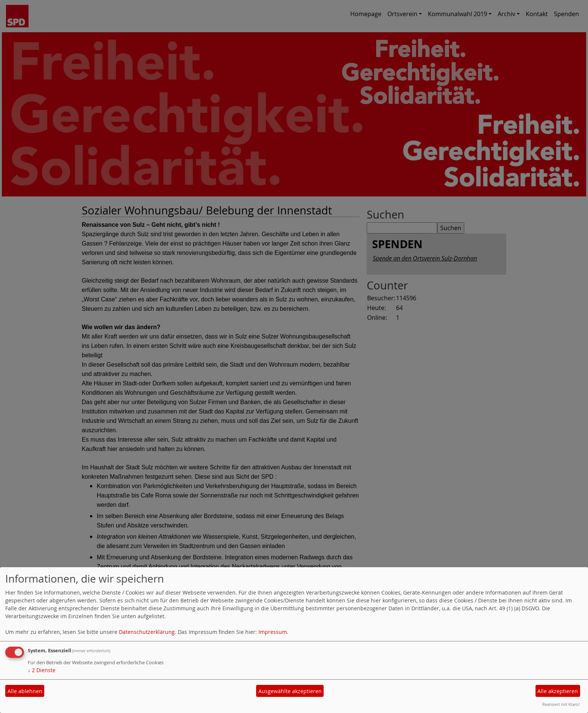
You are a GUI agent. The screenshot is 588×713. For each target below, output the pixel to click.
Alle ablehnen (25, 691)
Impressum (273, 632)
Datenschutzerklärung (147, 632)
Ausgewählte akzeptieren (290, 691)
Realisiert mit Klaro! (561, 704)
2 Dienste (42, 670)
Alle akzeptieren (558, 691)
